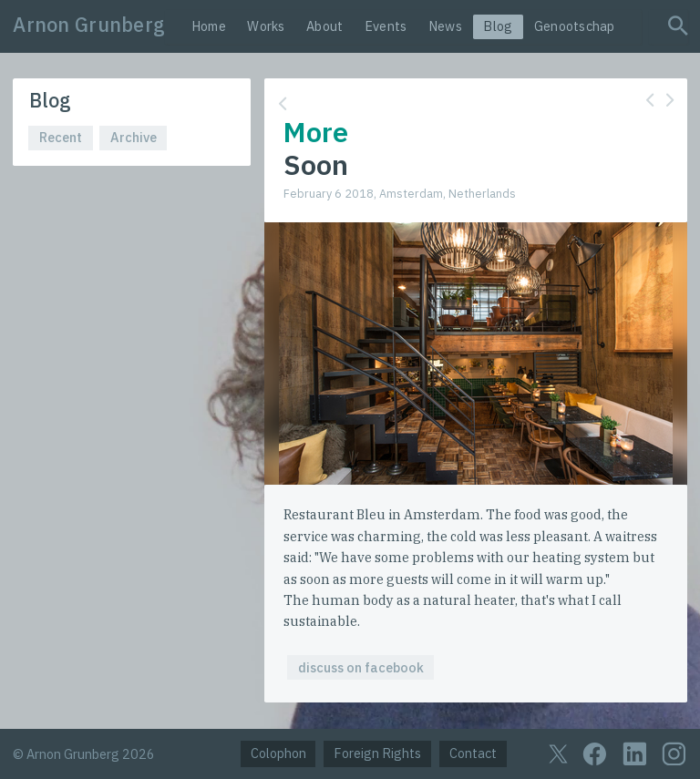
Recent (61, 137)
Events (386, 26)
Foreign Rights (377, 753)
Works (266, 26)
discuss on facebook (361, 667)
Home (209, 26)
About (324, 26)
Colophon (278, 753)
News (445, 26)
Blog (498, 26)
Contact (473, 753)
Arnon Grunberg (89, 25)
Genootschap (575, 26)
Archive (134, 137)
